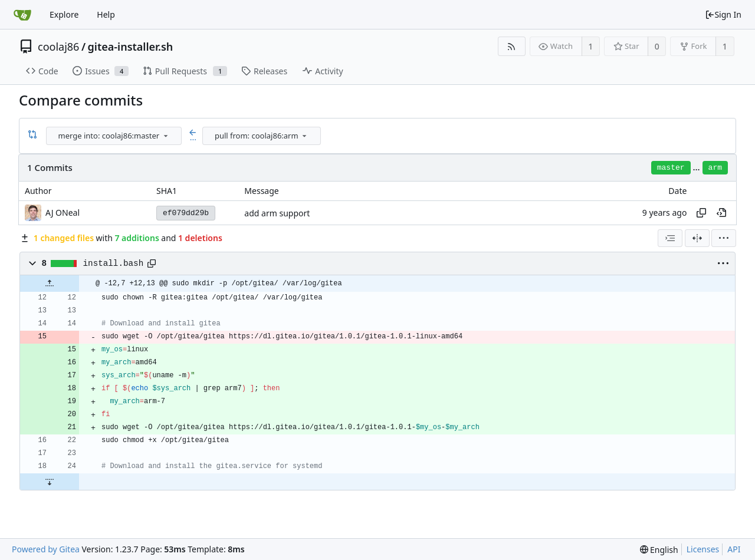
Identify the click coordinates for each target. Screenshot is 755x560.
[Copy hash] (701, 213)
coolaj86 (58, 47)
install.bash (114, 263)
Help (106, 14)
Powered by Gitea (46, 549)
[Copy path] (152, 263)
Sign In (723, 14)
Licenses (703, 549)
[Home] (22, 15)
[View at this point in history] (721, 213)
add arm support (277, 213)
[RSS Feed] (512, 46)
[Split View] (697, 238)
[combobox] (115, 136)
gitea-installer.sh (131, 47)
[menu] (166, 136)
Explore (64, 14)
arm (715, 168)
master (671, 168)
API (734, 549)
